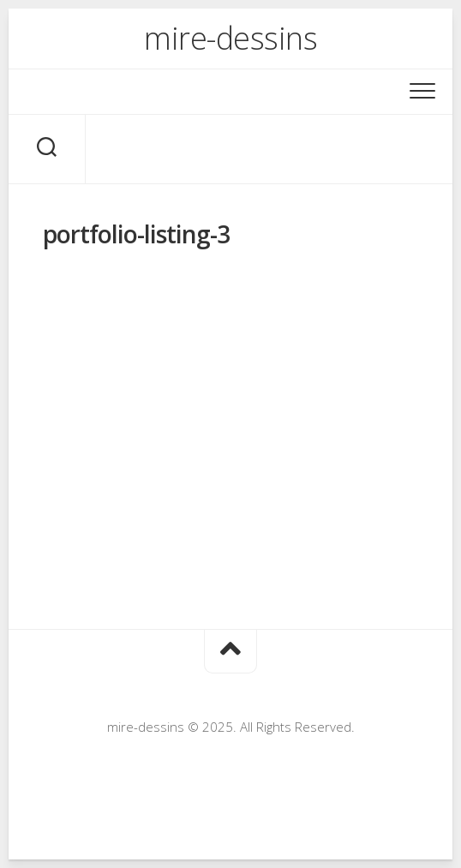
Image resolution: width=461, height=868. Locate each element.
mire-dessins (230, 38)
